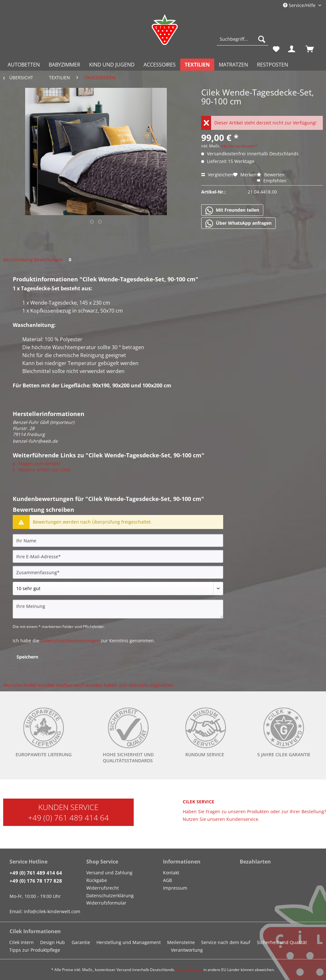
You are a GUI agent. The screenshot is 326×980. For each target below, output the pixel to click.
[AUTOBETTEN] (24, 65)
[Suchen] (262, 39)
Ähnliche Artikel (20, 685)
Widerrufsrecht (103, 888)
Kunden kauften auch (61, 685)
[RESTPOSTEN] (273, 65)
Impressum (175, 888)
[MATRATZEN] (233, 65)
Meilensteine (181, 942)
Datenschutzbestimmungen (70, 641)
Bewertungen (54, 260)
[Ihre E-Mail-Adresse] (118, 556)
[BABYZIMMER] (64, 65)
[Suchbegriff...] (243, 39)
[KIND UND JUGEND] (112, 65)
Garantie (81, 942)
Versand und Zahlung (109, 873)
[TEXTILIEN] (197, 65)
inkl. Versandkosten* (239, 146)
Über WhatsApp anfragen (238, 223)
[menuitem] (243, 42)
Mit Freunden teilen (232, 210)
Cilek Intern (21, 942)
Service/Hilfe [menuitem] (300, 5)
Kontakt (171, 873)
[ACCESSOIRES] (160, 65)
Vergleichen (217, 175)
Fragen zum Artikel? (37, 464)
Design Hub (53, 942)
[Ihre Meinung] (118, 609)
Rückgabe (97, 880)
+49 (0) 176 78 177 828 (36, 881)
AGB (167, 880)
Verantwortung (187, 950)
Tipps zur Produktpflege (35, 950)
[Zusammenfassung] (118, 572)
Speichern (27, 657)
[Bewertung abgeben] (118, 589)
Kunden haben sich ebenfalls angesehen (129, 685)
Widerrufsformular (106, 903)
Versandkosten (189, 970)
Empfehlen (272, 181)
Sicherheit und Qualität (282, 942)
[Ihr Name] (118, 540)
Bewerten (271, 175)
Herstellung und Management (129, 942)
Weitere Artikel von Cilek (42, 470)
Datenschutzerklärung (110, 895)
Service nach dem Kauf (226, 942)
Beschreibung (18, 260)
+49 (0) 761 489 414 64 (68, 818)
